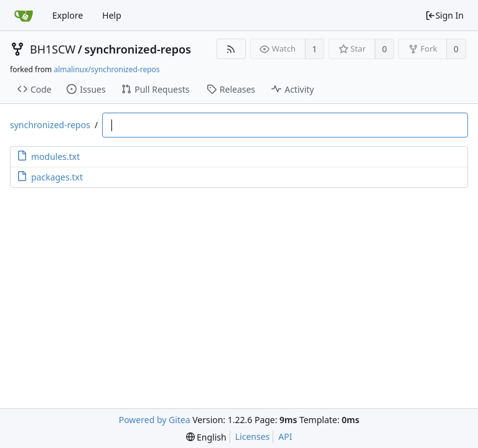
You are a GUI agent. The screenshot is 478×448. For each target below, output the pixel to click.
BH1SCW (53, 49)
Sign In (444, 15)
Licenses (253, 436)
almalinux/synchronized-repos (106, 69)
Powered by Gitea (155, 420)
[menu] (206, 437)
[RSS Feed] (231, 49)
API (285, 436)
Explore (68, 15)
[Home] (24, 16)
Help (112, 15)
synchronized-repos (138, 49)
